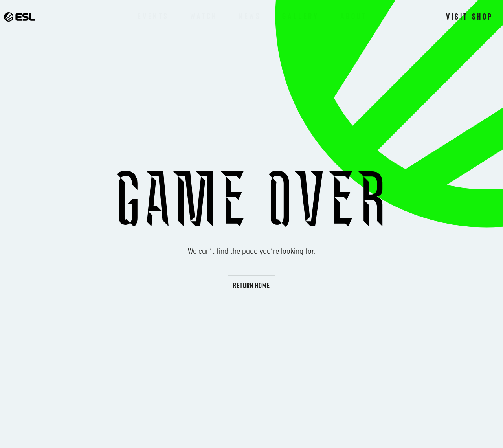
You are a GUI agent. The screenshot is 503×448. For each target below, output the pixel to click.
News (250, 16)
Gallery (300, 16)
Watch (204, 16)
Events (153, 16)
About (354, 16)
